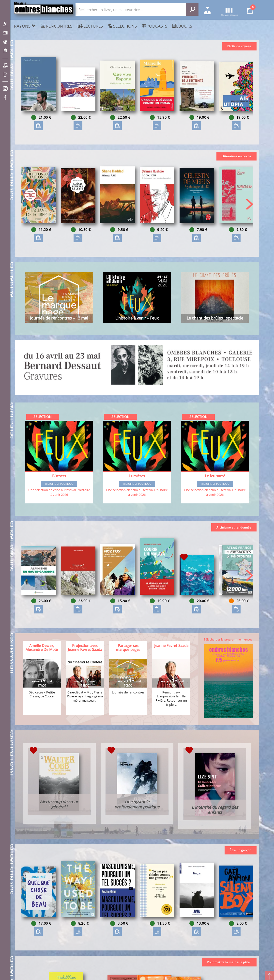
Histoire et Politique (59, 483)
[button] (250, 93)
